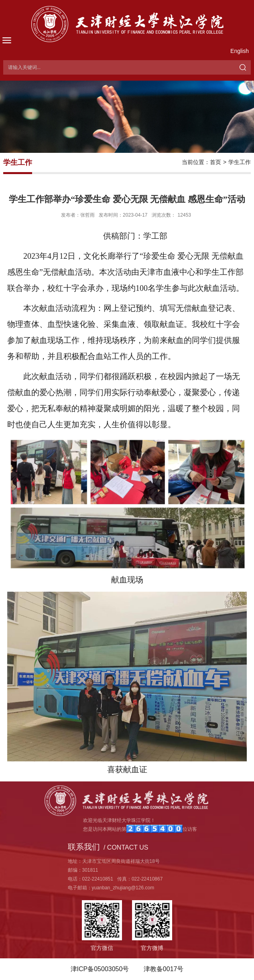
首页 (215, 162)
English (240, 51)
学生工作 (240, 162)
